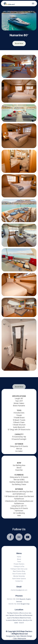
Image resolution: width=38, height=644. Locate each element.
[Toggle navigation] (33, 4)
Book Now (19, 43)
